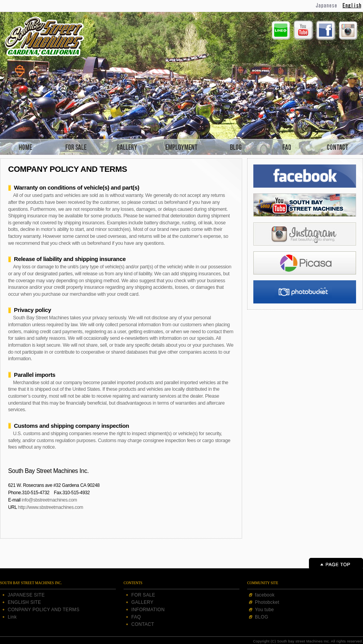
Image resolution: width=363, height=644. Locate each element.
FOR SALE (143, 595)
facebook (265, 595)
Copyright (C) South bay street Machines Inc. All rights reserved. (308, 641)
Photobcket (267, 602)
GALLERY (142, 602)
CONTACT (143, 624)
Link (12, 617)
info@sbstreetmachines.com (49, 500)
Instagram (348, 30)
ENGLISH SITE (24, 602)
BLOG (262, 617)
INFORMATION (148, 610)
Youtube (303, 30)
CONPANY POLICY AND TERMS (44, 610)
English (353, 6)
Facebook (326, 30)
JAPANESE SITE (26, 595)
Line (281, 30)
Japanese (327, 6)
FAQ (136, 617)
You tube (264, 610)
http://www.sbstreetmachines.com (51, 507)
